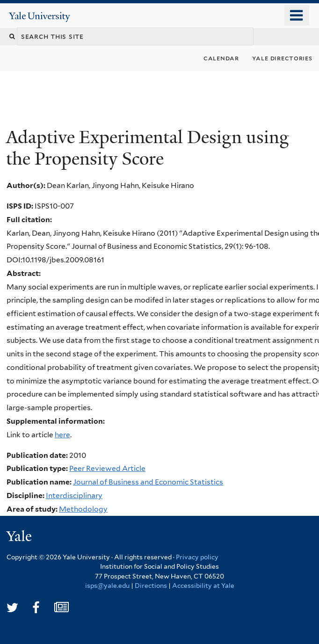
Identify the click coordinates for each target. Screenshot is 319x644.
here (62, 435)
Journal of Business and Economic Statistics (148, 482)
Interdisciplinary (74, 496)
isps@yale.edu (107, 586)
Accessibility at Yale (203, 586)
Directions (151, 586)
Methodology (83, 509)
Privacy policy (197, 557)
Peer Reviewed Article (107, 468)
